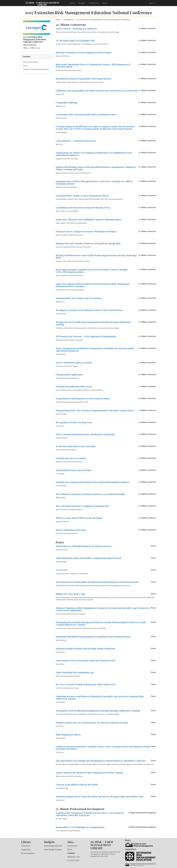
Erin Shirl (59, 688)
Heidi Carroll (60, 800)
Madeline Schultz (62, 550)
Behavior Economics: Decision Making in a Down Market (84, 53)
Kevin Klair (104, 199)
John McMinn (60, 652)
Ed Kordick (59, 533)
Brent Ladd (84, 402)
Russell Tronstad (62, 44)
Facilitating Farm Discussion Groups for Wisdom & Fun (83, 208)
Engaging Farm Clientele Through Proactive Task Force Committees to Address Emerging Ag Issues (94, 183)
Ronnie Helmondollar (77, 290)
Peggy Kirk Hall (61, 159)
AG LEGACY (62, 570)
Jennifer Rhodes (71, 32)
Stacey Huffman (61, 390)
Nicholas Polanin (125, 597)
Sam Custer (102, 328)
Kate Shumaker (98, 82)
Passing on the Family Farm (69, 375)
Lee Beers (73, 187)
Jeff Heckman (136, 597)
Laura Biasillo (74, 211)
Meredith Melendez (102, 597)
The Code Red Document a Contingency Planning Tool (82, 506)
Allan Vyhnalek (61, 450)
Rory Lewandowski (80, 328)
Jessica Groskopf (61, 235)
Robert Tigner (61, 676)
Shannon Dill (60, 32)
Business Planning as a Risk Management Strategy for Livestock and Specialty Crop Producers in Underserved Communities (103, 609)
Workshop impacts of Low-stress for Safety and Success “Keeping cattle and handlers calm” (100, 797)
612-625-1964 (73, 860)
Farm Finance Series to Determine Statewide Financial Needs (85, 661)
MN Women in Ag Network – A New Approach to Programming (86, 336)
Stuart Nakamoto (74, 44)
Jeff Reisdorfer (95, 199)
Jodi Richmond (61, 290)
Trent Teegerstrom (88, 44)
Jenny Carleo (114, 597)
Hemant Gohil (61, 600)
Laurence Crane (61, 261)
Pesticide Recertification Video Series (74, 387)
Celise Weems (61, 702)
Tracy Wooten (82, 32)
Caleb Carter (84, 574)
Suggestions (26, 849)
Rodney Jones (71, 402)
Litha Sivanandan (85, 247)
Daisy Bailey (114, 586)
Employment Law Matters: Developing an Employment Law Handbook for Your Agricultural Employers (94, 154)
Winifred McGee (69, 247)
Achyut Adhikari (61, 275)
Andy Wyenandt (89, 597)
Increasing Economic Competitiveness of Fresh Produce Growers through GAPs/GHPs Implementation (92, 271)
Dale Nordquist (84, 199)
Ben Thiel (59, 144)
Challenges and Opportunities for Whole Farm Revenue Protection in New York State (97, 91)
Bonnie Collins (61, 211)
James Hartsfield (100, 628)
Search (105, 3)
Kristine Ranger (61, 562)
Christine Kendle (83, 82)
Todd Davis (60, 752)
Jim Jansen (73, 450)
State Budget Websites (53, 846)
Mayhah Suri (60, 302)
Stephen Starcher (83, 390)
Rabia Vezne (86, 173)
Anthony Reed (84, 261)
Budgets (82, 3)
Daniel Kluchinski (72, 600)
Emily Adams (72, 82)
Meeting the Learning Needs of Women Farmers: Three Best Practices (89, 310)
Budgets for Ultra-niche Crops (71, 594)
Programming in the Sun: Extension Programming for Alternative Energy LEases (95, 410)
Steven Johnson (77, 462)
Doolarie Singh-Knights (76, 586)
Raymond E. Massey (63, 56)
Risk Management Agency (68, 735)
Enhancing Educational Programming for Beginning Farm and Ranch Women (93, 637)
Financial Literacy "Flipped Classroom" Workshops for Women (86, 231)
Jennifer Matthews (148, 597)
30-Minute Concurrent (31, 62)
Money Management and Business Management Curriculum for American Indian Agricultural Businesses (95, 350)
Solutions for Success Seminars (71, 458)
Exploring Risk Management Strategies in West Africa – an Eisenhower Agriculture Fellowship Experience (90, 814)
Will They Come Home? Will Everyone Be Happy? (80, 518)
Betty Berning (61, 340)
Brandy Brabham (62, 586)
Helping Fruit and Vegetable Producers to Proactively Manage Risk (88, 243)
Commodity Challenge (67, 103)
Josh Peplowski (98, 390)
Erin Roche (59, 726)
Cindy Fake (70, 223)
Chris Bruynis (60, 378)
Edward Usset (61, 106)
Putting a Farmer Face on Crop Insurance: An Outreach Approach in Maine (92, 723)
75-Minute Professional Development (36, 69)
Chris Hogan (74, 159)
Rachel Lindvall (61, 118)
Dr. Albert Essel (85, 628)
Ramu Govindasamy (63, 597)
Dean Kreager (114, 328)
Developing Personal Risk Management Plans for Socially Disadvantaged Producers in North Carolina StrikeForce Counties (101, 623)
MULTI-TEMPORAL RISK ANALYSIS (74, 363)
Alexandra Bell (61, 314)
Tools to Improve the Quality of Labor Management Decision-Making (89, 773)
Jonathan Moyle (76, 70)
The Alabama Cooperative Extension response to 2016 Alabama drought (90, 494)
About (70, 849)
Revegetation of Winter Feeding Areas (74, 422)
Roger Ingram (61, 223)
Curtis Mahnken (61, 199)
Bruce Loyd (72, 390)
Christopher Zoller (62, 788)
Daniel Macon (82, 223)
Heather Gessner (62, 438)
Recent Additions (28, 853)
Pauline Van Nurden (76, 340)
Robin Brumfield (62, 173)
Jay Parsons (60, 366)
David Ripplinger (62, 132)
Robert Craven (73, 199)
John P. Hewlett (73, 366)
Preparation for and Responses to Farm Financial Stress (83, 399)
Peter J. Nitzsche (88, 600)
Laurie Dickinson (117, 199)
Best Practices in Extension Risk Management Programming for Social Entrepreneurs (97, 582)
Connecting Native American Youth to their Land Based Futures (86, 115)
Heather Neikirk (61, 82)
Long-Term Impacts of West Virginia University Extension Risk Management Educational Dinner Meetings (93, 285)
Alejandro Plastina (62, 462)
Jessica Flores (92, 32)
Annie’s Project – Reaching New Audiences (76, 29)
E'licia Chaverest (61, 486)
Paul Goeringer (61, 414)
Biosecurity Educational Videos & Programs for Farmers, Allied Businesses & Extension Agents (93, 66)
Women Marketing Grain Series (71, 530)
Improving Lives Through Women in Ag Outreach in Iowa (84, 546)
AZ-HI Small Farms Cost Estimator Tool (75, 41)
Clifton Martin (92, 328)
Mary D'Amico (61, 738)
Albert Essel (72, 261)
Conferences (94, 3)
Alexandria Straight (92, 586)
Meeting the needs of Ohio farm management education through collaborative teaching (93, 323)
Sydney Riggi (114, 32)
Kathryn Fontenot (77, 275)
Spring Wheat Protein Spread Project (74, 470)
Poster (25, 66)
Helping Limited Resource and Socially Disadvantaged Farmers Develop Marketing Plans (96, 257)
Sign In (152, 3)
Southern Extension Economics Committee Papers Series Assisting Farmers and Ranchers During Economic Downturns (103, 748)
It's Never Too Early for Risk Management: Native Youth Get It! (86, 684)
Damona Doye (61, 402)
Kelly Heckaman (77, 509)
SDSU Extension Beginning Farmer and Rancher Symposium (85, 434)
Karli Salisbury (61, 354)
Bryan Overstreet (62, 509)
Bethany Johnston (77, 235)
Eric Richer (59, 328)
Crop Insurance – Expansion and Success (76, 141)
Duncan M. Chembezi (78, 614)
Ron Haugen (60, 474)
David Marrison (61, 187)
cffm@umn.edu (74, 857)
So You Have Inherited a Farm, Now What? (76, 446)
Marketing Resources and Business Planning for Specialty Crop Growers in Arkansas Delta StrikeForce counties (100, 698)
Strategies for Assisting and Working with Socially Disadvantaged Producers (93, 482)
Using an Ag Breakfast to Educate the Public (77, 785)
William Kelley (61, 498)
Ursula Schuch (103, 44)
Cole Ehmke (60, 574)
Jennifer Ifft (60, 94)
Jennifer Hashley (61, 819)
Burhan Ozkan (73, 173)
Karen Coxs (126, 586)
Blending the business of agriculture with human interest (83, 79)
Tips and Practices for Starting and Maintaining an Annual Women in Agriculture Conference (101, 761)
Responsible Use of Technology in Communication (80, 827)
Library (72, 3)
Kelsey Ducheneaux (72, 688)
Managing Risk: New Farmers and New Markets (79, 298)
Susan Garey (102, 32)
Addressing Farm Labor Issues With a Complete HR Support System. (89, 558)
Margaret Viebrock (62, 521)
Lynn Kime (59, 247)
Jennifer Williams (62, 764)
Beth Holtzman (61, 640)
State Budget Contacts (53, 849)
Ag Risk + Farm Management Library (42, 4)
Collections (26, 846)
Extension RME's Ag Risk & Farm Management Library (82, 196)
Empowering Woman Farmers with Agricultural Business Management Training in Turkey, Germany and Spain (96, 168)
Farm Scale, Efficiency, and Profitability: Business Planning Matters (89, 220)
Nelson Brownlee (73, 628)
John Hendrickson (76, 776)
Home (58, 20)
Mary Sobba (60, 664)
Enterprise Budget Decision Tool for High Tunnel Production (85, 649)
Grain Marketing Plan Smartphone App (75, 672)
